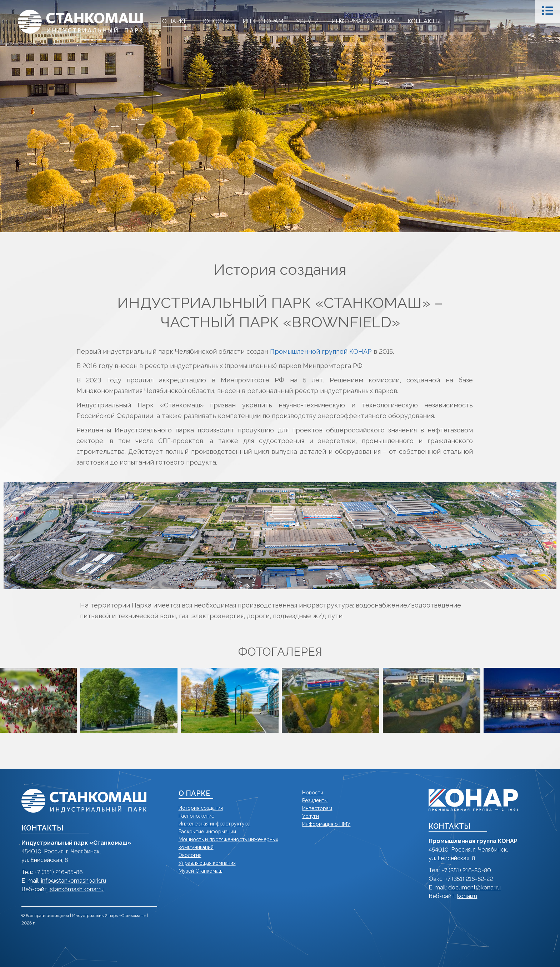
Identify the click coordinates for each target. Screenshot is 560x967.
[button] (72, 700)
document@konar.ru (474, 887)
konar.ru (467, 896)
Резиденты (315, 800)
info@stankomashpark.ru (74, 881)
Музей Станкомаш (201, 871)
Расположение (196, 816)
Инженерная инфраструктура (214, 824)
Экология (190, 855)
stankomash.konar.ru (77, 889)
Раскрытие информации (207, 832)
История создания (201, 808)
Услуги (311, 816)
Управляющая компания (207, 863)
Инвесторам (317, 808)
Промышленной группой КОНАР (321, 351)
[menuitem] (175, 21)
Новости (313, 793)
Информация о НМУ (326, 824)
